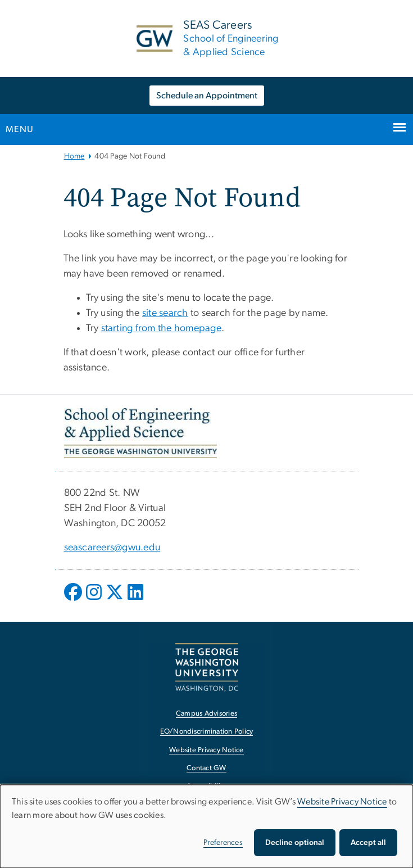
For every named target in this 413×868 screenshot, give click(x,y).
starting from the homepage (162, 328)
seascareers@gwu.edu (112, 548)
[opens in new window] (74, 600)
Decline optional (295, 843)
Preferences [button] (223, 843)
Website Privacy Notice (342, 802)
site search (165, 313)
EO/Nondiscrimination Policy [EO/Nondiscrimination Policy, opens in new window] (207, 732)
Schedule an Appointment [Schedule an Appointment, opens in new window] (207, 96)
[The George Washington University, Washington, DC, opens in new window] (207, 667)
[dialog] (206, 826)
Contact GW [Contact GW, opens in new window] (206, 768)
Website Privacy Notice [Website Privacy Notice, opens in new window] (206, 750)
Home (74, 156)
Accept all (368, 843)
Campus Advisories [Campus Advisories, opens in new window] (206, 714)
